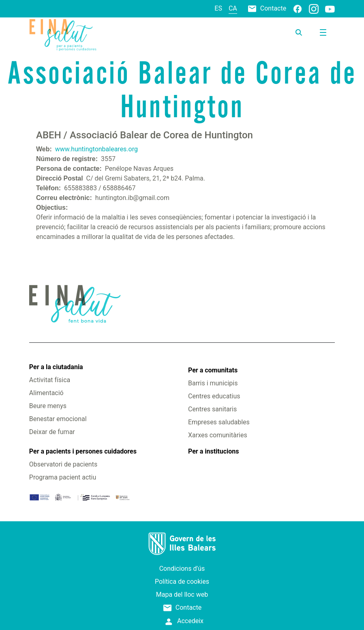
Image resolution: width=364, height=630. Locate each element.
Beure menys (48, 406)
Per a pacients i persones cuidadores (83, 451)
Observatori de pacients (63, 464)
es (218, 8)
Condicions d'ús (182, 569)
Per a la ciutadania (56, 367)
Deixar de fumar (52, 432)
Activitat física (50, 380)
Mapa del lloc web (182, 595)
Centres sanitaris (212, 409)
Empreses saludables (219, 422)
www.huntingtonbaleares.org (96, 149)
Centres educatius (214, 396)
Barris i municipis (213, 383)
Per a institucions (213, 451)
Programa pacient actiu (63, 477)
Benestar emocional (58, 419)
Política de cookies (182, 582)
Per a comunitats (213, 370)
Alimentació (46, 393)
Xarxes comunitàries (218, 435)
